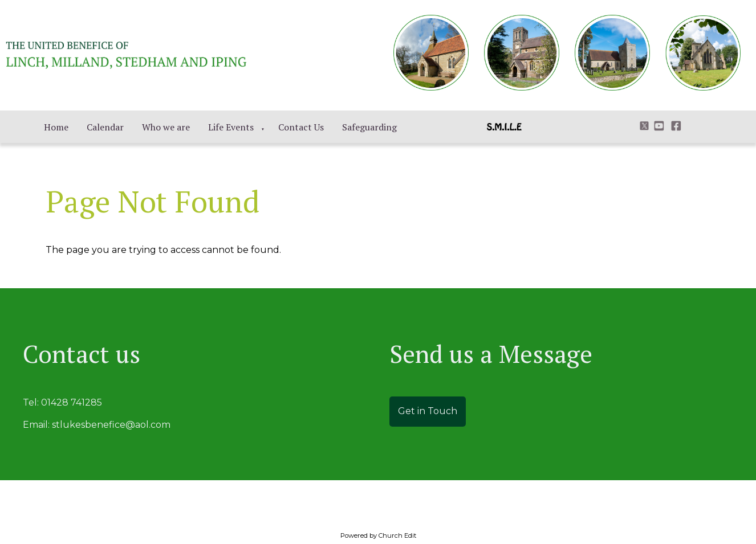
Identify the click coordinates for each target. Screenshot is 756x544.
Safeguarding (369, 127)
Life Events (231, 127)
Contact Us (301, 127)
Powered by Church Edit (378, 535)
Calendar (105, 127)
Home (56, 127)
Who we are (166, 127)
